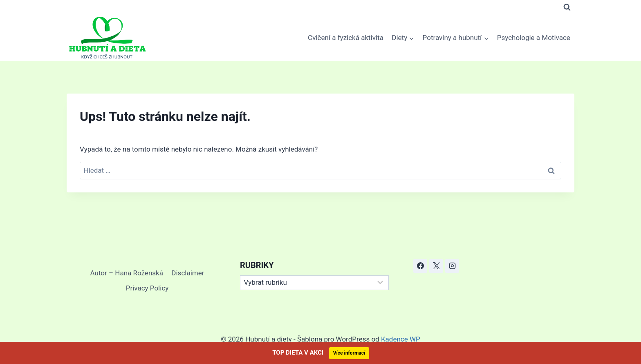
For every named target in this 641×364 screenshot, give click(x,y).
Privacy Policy (147, 288)
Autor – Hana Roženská (127, 273)
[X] (436, 266)
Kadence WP (401, 339)
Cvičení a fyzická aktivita (346, 38)
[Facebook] (420, 266)
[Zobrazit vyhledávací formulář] (567, 7)
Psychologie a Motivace (534, 38)
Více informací (349, 353)
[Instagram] (452, 266)
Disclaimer (188, 273)
